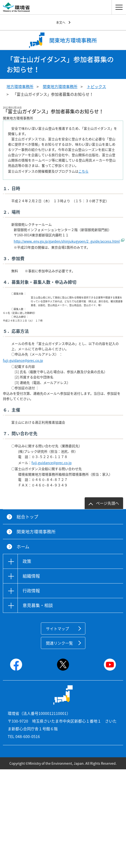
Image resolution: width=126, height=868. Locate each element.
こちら (83, 171)
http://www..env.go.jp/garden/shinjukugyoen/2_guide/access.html (67, 241)
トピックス (96, 86)
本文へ (61, 22)
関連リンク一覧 (59, 643)
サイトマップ (57, 628)
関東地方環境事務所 (60, 86)
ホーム (23, 547)
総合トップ (27, 517)
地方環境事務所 (20, 86)
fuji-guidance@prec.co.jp (23, 360)
